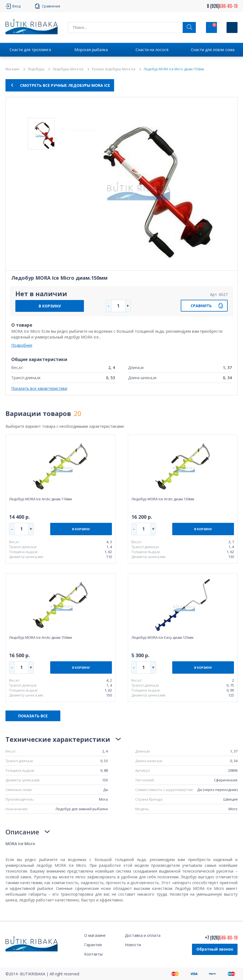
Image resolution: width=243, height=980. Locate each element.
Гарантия (93, 945)
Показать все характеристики (39, 388)
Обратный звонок (215, 949)
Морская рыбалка (91, 50)
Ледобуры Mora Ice (68, 69)
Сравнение (51, 6)
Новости (133, 945)
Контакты (93, 954)
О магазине (95, 935)
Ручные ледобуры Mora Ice (114, 69)
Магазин (12, 69)
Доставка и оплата (143, 935)
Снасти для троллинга (30, 50)
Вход (16, 6)
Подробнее (22, 345)
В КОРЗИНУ (50, 306)
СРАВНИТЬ (201, 306)
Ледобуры (36, 69)
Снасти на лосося (152, 50)
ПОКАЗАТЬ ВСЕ (33, 716)
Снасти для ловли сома (213, 50)
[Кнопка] (232, 27)
